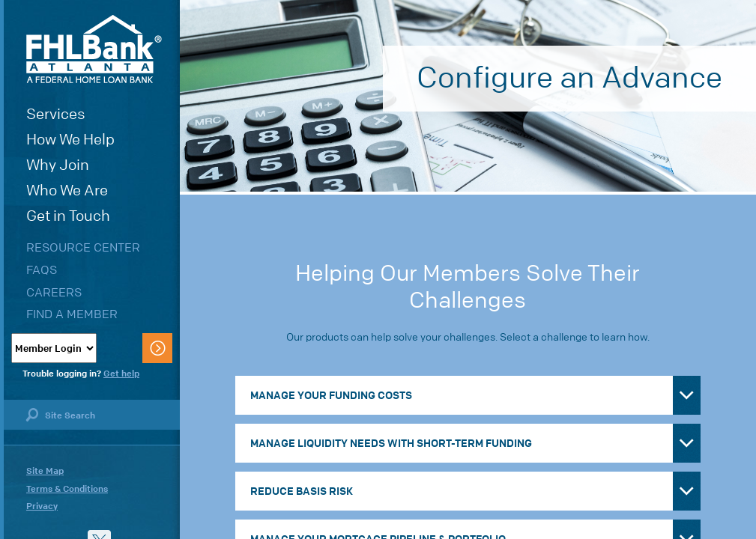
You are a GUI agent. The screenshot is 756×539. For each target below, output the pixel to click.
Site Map (45, 471)
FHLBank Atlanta (94, 49)
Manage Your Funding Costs (331, 395)
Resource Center (83, 247)
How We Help (70, 140)
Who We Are (67, 191)
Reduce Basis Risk (302, 491)
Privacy (42, 506)
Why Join (58, 165)
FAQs (42, 270)
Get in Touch (68, 216)
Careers (54, 292)
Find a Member (72, 314)
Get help (121, 374)
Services (56, 114)
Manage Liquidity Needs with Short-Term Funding (391, 443)
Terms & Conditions (67, 489)
